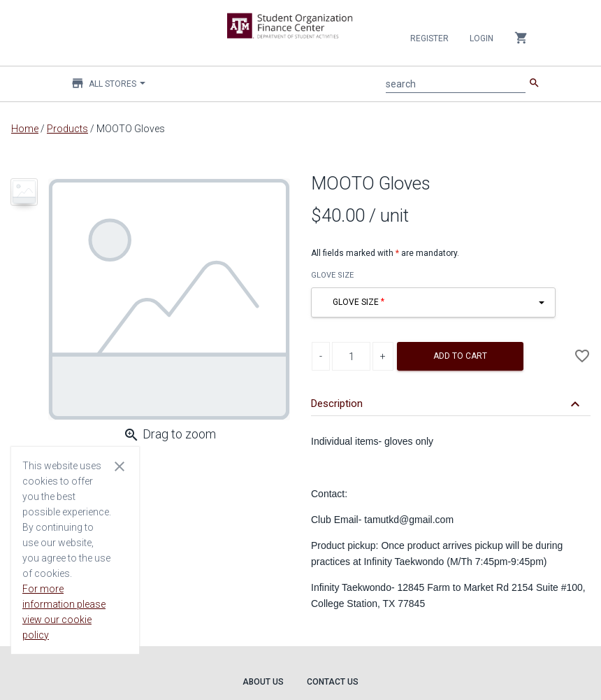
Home (25, 129)
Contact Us (333, 682)
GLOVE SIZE (332, 275)
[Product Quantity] (351, 356)
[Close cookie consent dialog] (120, 466)
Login (481, 38)
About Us (263, 682)
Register (429, 38)
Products (67, 129)
